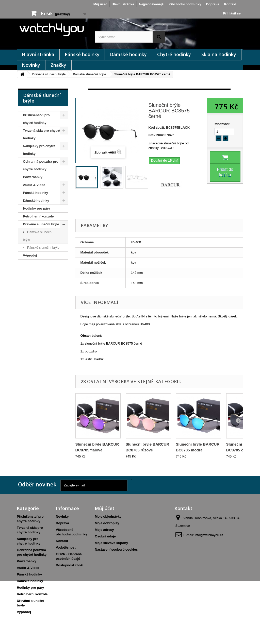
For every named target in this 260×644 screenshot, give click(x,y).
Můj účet (100, 4)
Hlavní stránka (123, 4)
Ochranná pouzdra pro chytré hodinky (40, 165)
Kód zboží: (157, 128)
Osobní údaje (105, 536)
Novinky (31, 65)
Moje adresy (104, 530)
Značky (58, 65)
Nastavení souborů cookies (116, 549)
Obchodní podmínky (185, 4)
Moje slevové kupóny (111, 543)
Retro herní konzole (38, 216)
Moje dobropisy (107, 523)
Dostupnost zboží (70, 565)
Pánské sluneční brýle (43, 248)
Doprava (213, 4)
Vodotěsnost (66, 547)
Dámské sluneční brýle (89, 74)
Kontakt (230, 4)
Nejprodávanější (152, 4)
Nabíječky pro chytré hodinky (39, 150)
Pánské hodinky (82, 54)
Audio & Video (34, 185)
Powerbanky (33, 177)
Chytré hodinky (174, 54)
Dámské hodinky (128, 54)
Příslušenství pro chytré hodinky (36, 119)
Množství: (222, 124)
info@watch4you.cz (209, 535)
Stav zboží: (157, 135)
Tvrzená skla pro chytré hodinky (41, 134)
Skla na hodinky (219, 54)
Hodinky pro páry (36, 208)
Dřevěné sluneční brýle (49, 74)
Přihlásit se (232, 13)
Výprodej (30, 255)
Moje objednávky (108, 516)
